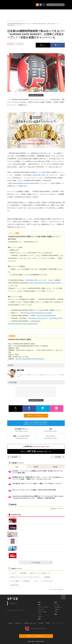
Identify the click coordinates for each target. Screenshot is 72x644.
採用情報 (41, 623)
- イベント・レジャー (43, 607)
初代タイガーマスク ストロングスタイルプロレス (25, 577)
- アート (40, 614)
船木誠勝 (23, 573)
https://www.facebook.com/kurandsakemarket (24, 183)
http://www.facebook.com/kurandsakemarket (23, 324)
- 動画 (55, 602)
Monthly (55, 467)
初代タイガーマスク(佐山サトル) (39, 573)
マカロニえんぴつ (47, 581)
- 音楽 (39, 602)
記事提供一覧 (19, 623)
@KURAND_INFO (39, 175)
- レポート (56, 609)
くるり (35, 581)
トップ (9, 21)
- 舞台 (39, 605)
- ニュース (56, 605)
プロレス (13, 573)
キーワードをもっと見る (56, 590)
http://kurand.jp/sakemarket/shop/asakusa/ (30, 359)
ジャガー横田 (14, 581)
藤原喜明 (47, 577)
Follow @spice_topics (21, 431)
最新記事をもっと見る (57, 509)
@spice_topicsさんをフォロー (16, 610)
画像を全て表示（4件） (36, 95)
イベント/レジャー (19, 21)
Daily (17, 467)
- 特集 (55, 614)
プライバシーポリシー (58, 623)
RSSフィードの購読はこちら (37, 416)
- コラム (56, 612)
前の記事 (13, 457)
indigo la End (14, 585)
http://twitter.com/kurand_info (38, 318)
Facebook (13, 603)
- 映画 (39, 619)
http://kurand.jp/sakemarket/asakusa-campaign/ (36, 313)
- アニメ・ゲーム (42, 612)
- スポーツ (40, 617)
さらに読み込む (41, 563)
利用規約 (48, 623)
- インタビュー (58, 607)
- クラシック (41, 609)
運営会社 (11, 623)
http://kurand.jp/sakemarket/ (46, 316)
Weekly (36, 467)
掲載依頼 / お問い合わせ (30, 623)
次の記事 (59, 457)
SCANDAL (26, 581)
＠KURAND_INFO (56, 318)
